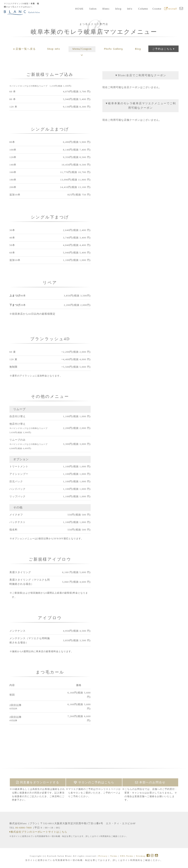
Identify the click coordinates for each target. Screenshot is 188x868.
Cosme (157, 9)
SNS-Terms (127, 856)
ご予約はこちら (163, 49)
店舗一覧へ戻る (25, 49)
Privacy (103, 856)
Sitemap (141, 856)
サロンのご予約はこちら (94, 782)
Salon (93, 9)
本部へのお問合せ (150, 782)
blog (118, 9)
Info (130, 9)
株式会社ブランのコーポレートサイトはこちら (38, 832)
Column (143, 9)
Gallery (113, 49)
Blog (138, 49)
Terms (114, 856)
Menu (82, 49)
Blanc (106, 9)
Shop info (54, 49)
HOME (79, 9)
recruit (170, 9)
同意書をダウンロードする (38, 782)
